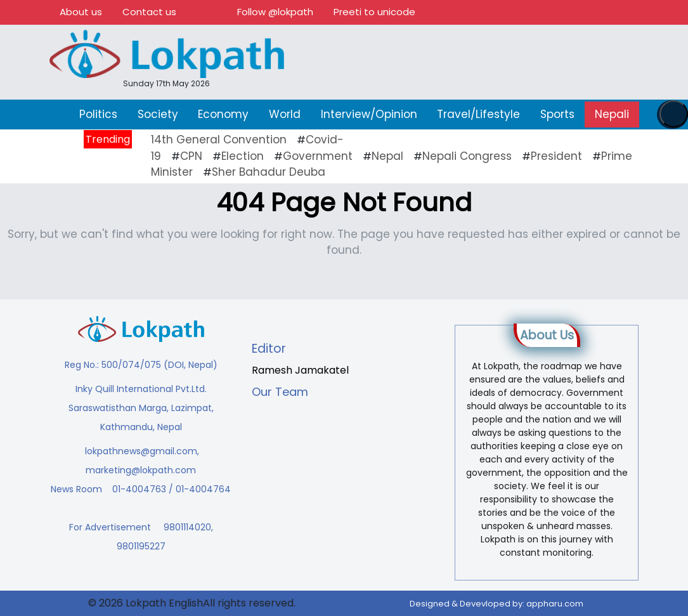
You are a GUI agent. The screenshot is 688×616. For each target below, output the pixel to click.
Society (158, 114)
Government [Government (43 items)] (318, 156)
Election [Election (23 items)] (243, 156)
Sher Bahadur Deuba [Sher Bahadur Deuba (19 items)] (269, 172)
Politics (98, 114)
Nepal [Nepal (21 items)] (387, 156)
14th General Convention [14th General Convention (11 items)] (219, 140)
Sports (557, 114)
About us (81, 12)
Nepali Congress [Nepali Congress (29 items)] (467, 156)
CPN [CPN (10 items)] (191, 156)
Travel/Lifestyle (478, 114)
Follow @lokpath (275, 12)
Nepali (612, 114)
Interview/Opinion (369, 114)
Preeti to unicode (374, 12)
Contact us (149, 12)
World (285, 114)
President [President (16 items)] (556, 156)
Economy (223, 114)
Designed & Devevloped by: (497, 604)
